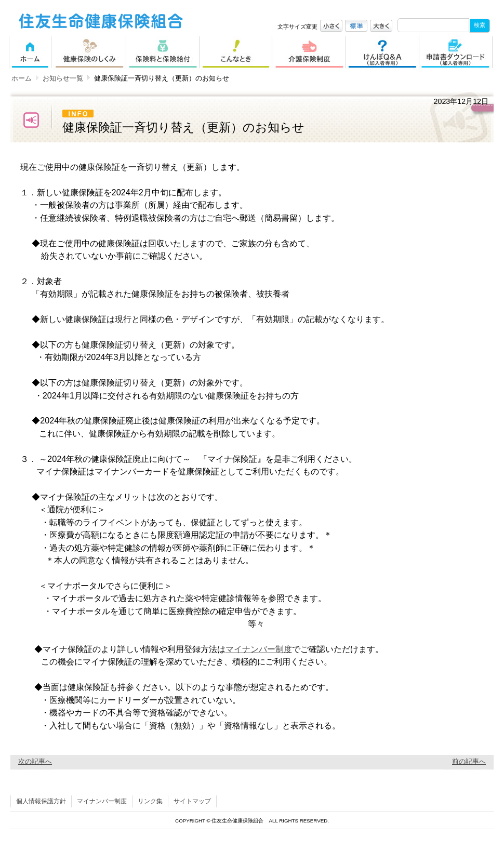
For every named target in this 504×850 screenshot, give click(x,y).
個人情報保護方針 (41, 801)
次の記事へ (35, 761)
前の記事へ (469, 761)
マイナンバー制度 (259, 649)
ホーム (22, 78)
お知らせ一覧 (63, 78)
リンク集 (150, 801)
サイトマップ (192, 801)
